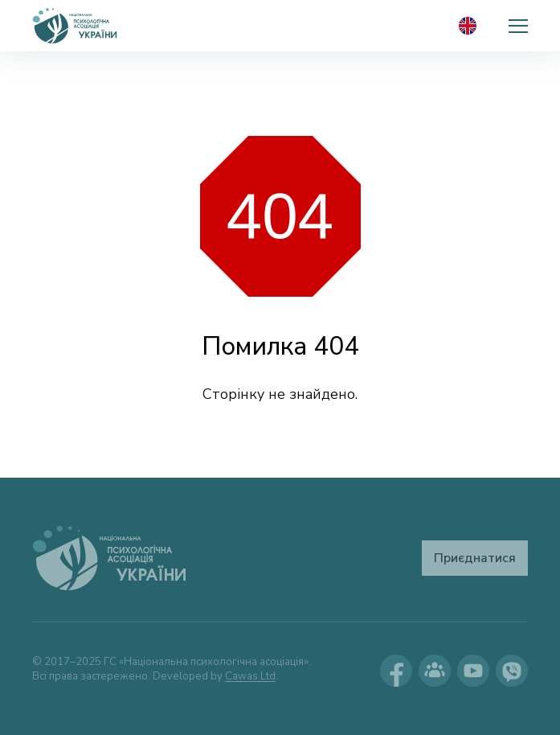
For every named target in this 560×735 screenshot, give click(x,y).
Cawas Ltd (250, 676)
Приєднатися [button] (475, 558)
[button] (518, 26)
